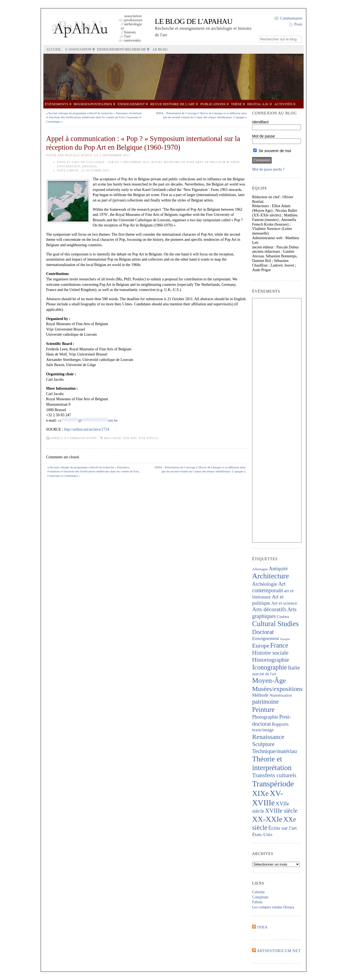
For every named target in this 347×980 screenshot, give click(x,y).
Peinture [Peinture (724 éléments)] (263, 710)
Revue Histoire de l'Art (173, 104)
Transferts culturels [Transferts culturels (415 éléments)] (274, 775)
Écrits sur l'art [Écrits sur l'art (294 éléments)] (283, 828)
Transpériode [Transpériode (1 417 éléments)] (273, 784)
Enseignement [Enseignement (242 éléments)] (266, 638)
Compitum (260, 897)
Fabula (257, 902)
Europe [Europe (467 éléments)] (261, 646)
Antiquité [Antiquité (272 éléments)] (278, 569)
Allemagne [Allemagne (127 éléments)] (260, 569)
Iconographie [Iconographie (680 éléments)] (270, 667)
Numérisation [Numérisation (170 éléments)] (281, 695)
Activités (283, 104)
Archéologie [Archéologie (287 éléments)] (265, 584)
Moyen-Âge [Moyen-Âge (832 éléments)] (269, 680)
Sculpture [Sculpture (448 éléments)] (263, 744)
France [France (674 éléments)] (279, 645)
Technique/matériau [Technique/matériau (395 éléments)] (274, 751)
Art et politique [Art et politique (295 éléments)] (268, 600)
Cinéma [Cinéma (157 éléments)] (283, 617)
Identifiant (260, 122)
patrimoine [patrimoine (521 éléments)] (265, 702)
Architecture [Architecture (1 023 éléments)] (271, 576)
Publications (213, 104)
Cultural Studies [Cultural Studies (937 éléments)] (275, 624)
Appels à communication (74, 438)
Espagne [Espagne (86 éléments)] (285, 639)
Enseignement (131, 104)
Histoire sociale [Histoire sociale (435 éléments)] (270, 653)
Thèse (236, 104)
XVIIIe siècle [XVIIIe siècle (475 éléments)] (281, 811)
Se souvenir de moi (272, 151)
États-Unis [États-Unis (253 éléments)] (262, 834)
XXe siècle (149, 438)
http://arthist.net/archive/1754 (86, 429)
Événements (57, 104)
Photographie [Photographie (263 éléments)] (265, 717)
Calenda (258, 892)
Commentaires (291, 18)
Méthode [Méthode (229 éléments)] (260, 695)
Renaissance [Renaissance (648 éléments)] (268, 737)
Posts (298, 24)
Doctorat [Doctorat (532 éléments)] (263, 632)
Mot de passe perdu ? (268, 169)
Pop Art (130, 438)
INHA (263, 927)
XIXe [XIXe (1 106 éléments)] (260, 793)
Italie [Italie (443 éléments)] (294, 668)
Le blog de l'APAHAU (194, 21)
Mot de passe (264, 136)
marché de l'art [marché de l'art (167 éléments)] (264, 674)
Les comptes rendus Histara (273, 907)
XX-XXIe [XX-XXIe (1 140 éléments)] (267, 819)
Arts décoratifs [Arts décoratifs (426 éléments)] (269, 609)
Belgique (113, 438)
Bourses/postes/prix (93, 104)
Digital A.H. (258, 104)
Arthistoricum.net (279, 951)
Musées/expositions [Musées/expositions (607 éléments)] (277, 689)
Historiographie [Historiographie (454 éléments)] (271, 660)
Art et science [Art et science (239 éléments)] (284, 603)
